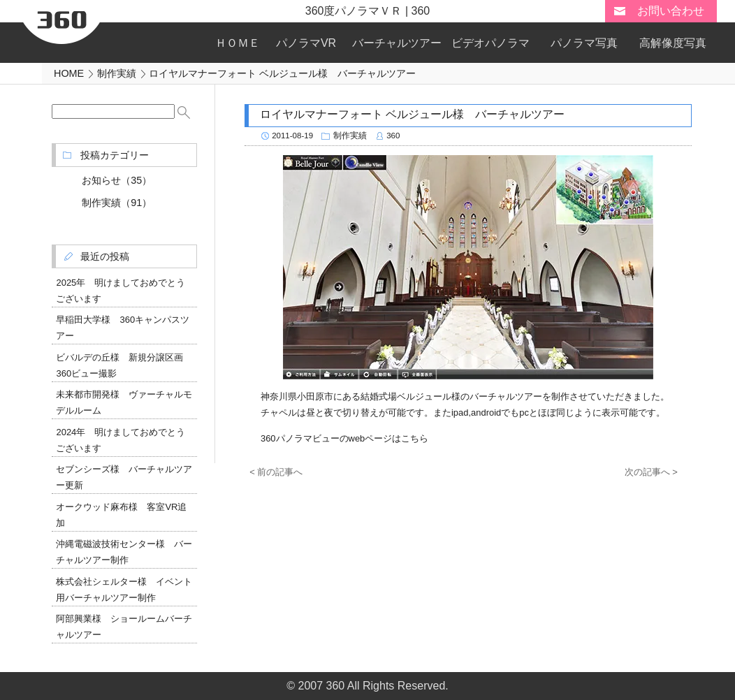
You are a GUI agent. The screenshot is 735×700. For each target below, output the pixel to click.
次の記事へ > (651, 472)
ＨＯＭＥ (238, 43)
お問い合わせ (671, 11)
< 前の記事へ (276, 472)
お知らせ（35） (117, 180)
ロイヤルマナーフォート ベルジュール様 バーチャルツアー (412, 114)
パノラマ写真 (584, 43)
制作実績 (350, 136)
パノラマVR (306, 43)
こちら (415, 438)
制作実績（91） (117, 203)
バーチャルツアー (397, 43)
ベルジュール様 (429, 396)
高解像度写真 (673, 43)
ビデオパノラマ (490, 43)
